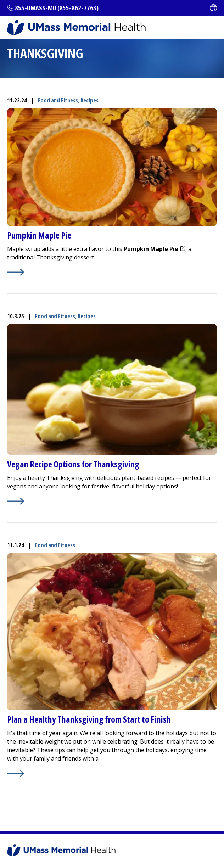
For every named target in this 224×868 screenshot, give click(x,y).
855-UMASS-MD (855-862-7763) (57, 8)
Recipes (89, 100)
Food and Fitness (58, 100)
